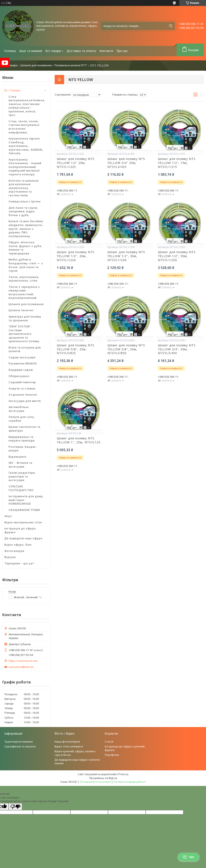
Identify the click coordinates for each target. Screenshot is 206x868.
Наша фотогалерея (67, 742)
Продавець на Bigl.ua (103, 778)
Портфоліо (112, 755)
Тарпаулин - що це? (19, 563)
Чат (189, 857)
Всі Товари (13, 90)
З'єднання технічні (23, 395)
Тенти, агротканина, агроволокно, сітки (24, 279)
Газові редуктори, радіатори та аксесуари (22, 476)
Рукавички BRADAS (23, 363)
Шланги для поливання (36, 65)
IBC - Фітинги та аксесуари (20, 465)
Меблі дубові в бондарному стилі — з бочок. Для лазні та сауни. (26, 265)
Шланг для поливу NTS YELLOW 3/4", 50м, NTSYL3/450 (177, 349)
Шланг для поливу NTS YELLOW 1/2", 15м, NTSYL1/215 (177, 163)
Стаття (109, 742)
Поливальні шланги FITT (71, 65)
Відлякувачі (18, 457)
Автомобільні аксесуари (19, 409)
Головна (10, 51)
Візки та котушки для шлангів (25, 349)
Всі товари (53, 51)
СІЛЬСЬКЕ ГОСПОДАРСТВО (21, 488)
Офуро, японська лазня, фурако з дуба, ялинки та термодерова (25, 248)
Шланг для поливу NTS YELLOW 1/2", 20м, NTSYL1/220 (76, 256)
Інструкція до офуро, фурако (20, 530)
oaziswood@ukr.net (21, 667)
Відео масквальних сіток (23, 522)
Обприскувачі (19, 376)
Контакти (106, 51)
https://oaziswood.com (23, 661)
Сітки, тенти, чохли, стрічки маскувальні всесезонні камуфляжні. (24, 127)
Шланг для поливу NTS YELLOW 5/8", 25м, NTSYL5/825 (76, 349)
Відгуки (10, 557)
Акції (8, 516)
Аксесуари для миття (25, 401)
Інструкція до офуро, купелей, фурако (125, 748)
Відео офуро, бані (18, 545)
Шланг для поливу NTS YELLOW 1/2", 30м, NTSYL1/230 (126, 256)
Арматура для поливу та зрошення (25, 318)
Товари (13, 65)
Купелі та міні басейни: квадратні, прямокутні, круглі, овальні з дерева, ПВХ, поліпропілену (26, 229)
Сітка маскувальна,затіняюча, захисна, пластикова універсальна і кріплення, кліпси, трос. (27, 106)
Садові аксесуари (22, 357)
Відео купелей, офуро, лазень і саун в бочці (75, 753)
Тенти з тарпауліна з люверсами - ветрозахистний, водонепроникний (24, 292)
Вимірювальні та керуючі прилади (22, 439)
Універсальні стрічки (25, 201)
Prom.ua (123, 774)
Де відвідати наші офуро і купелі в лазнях (77, 761)
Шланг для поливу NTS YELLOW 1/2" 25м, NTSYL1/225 (76, 163)
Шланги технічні (21, 310)
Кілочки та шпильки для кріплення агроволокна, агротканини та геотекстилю (24, 188)
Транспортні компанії (19, 742)
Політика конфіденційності (130, 782)
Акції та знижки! (31, 51)
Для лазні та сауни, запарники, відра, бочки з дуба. (23, 211)
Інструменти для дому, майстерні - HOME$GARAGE (26, 500)
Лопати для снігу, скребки (22, 419)
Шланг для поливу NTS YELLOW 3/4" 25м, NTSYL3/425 (126, 163)
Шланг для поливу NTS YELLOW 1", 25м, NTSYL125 (79, 440)
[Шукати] (171, 26)
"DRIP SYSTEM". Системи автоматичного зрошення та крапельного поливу (24, 334)
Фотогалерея (14, 551)
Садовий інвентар (22, 382)
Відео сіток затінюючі (69, 746)
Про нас (122, 51)
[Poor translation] (15, 807)
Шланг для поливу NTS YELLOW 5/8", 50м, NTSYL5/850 (126, 349)
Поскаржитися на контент (95, 782)
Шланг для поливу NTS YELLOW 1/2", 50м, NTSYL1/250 (177, 256)
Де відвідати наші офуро (23, 538)
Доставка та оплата (81, 51)
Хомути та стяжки (22, 388)
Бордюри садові (21, 370)
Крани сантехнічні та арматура (24, 429)
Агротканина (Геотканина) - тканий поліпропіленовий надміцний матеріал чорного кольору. (25, 167)
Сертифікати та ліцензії (20, 746)
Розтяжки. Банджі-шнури (23, 449)
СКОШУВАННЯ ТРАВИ (24, 510)
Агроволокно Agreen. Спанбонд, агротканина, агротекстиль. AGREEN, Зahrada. (26, 146)
